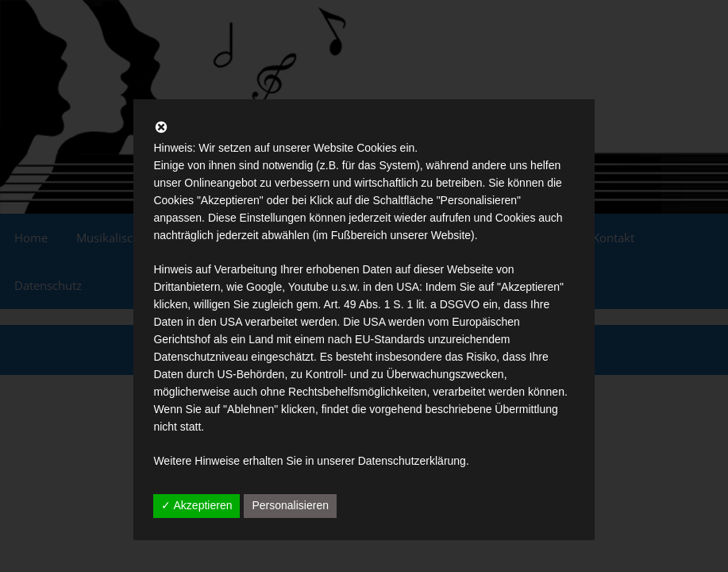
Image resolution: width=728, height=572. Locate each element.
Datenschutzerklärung (412, 461)
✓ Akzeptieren (196, 505)
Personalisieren (290, 505)
